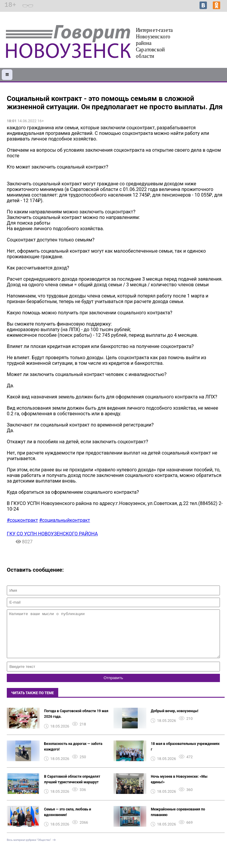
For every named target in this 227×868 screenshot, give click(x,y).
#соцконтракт (22, 520)
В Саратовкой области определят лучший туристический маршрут (72, 788)
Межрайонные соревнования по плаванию (178, 821)
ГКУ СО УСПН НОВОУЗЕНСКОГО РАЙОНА (52, 534)
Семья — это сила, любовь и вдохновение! (68, 821)
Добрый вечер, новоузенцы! (175, 720)
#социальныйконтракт (64, 520)
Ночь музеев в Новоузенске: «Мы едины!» (179, 788)
